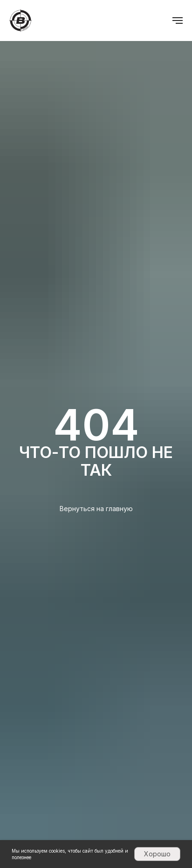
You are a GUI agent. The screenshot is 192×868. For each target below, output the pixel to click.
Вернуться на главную (96, 509)
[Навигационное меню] (178, 21)
